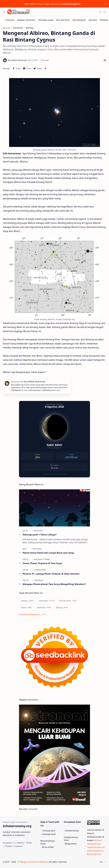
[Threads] (9, 846)
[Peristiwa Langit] (46, 20)
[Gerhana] (93, 20)
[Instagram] (7, 843)
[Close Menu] (105, 4)
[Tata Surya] (39, 580)
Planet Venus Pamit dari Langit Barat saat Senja (48, 553)
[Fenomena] (37, 549)
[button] (100, 12)
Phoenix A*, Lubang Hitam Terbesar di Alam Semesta (51, 574)
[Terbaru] (27, 601)
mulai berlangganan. (71, 4)
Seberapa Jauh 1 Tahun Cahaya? (40, 535)
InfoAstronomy (72, 831)
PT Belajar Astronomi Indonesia (33, 862)
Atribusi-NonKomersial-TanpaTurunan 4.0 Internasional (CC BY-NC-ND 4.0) (96, 847)
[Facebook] (18, 846)
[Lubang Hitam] (40, 570)
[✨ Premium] (9, 20)
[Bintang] (62, 607)
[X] (14, 843)
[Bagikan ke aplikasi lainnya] (45, 68)
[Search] (105, 12)
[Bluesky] (21, 843)
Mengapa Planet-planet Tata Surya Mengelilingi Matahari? (54, 584)
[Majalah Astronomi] (26, 20)
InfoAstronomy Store (71, 839)
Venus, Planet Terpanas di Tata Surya (42, 563)
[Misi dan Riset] (63, 20)
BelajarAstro (71, 844)
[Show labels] (33, 614)
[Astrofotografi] (79, 20)
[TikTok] (29, 843)
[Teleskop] (104, 20)
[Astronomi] (38, 531)
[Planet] (47, 559)
